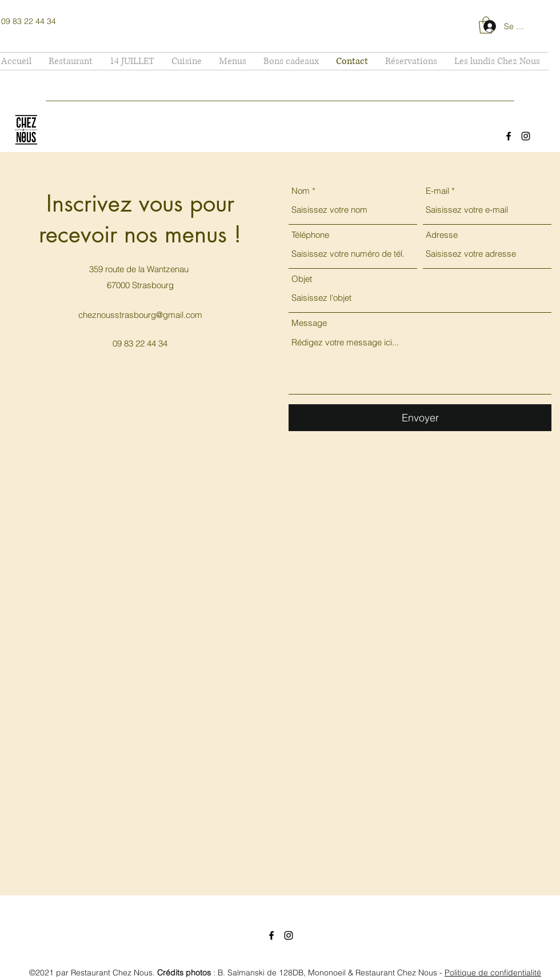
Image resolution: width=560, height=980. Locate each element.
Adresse (442, 235)
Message (309, 323)
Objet (302, 279)
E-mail (437, 191)
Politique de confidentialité (493, 973)
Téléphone (310, 235)
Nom (301, 191)
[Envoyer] (420, 418)
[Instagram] (526, 136)
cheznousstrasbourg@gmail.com (140, 315)
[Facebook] (509, 136)
